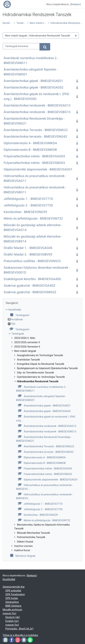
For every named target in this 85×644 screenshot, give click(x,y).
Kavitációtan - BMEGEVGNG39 (25, 212)
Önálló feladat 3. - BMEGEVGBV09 (28, 254)
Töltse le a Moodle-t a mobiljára (20, 635)
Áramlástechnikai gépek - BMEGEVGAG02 (33, 87)
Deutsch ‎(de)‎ (13, 617)
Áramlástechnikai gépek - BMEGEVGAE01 (33, 81)
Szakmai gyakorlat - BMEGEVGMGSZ (30, 292)
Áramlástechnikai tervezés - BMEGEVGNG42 (35, 137)
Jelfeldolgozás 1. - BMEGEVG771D (28, 199)
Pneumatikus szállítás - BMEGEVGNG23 (32, 261)
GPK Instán (12, 598)
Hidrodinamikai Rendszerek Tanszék (66, 23)
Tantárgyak (21, 23)
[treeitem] (42, 433)
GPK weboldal (13, 591)
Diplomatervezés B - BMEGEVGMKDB (30, 150)
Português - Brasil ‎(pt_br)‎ (19, 629)
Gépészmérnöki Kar (14, 587)
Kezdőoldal (8, 23)
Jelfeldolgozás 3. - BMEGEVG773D (28, 205)
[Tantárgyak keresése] (21, 46)
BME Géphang (13, 606)
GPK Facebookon (15, 594)
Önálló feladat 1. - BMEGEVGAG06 (28, 248)
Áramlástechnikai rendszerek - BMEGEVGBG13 (37, 112)
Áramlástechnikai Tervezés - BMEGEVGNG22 (36, 130)
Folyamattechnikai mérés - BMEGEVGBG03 (34, 163)
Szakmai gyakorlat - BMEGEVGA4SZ (29, 286)
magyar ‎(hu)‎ (9, 613)
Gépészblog (12, 602)
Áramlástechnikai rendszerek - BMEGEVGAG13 (37, 105)
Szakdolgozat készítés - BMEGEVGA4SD (32, 279)
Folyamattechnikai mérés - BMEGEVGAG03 (34, 156)
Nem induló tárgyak (38, 23)
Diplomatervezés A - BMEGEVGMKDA (30, 143)
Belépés (75, 4)
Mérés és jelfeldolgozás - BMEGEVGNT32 (33, 219)
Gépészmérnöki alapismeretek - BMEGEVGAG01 (38, 169)
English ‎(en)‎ (12, 621)
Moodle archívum (12, 610)
